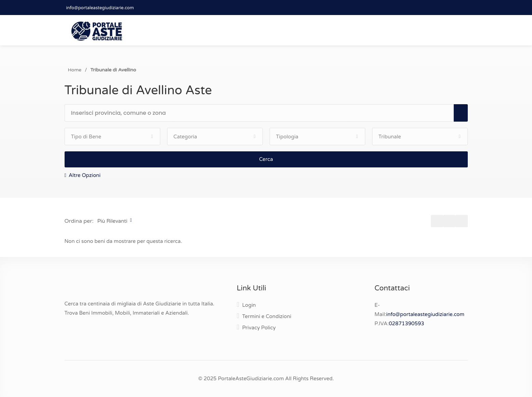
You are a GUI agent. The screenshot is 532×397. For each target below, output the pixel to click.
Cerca (266, 159)
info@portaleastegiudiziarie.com (100, 8)
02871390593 (407, 324)
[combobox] (262, 113)
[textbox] (262, 113)
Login (249, 305)
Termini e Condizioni (267, 316)
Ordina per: (79, 221)
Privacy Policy (259, 328)
